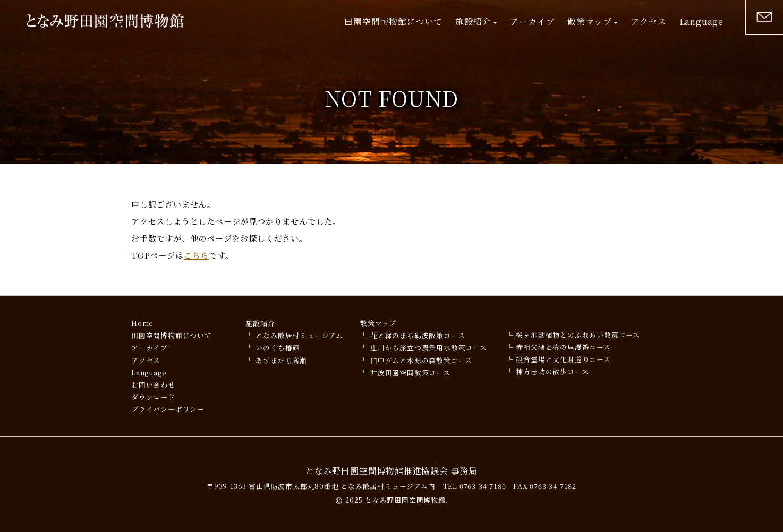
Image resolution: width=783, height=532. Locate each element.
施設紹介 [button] (476, 22)
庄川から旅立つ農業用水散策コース (429, 347)
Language (701, 22)
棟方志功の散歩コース (552, 371)
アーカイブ (532, 22)
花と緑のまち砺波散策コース (418, 335)
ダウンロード (153, 397)
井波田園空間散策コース (410, 372)
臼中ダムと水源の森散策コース (421, 360)
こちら (196, 255)
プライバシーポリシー (168, 409)
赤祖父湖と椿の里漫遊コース (563, 347)
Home (142, 323)
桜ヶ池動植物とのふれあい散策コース (578, 335)
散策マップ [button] (593, 22)
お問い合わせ (153, 385)
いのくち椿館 (278, 347)
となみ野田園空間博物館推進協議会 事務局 (391, 471)
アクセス (648, 22)
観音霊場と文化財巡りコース (563, 359)
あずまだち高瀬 (281, 360)
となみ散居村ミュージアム (299, 335)
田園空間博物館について (393, 22)
